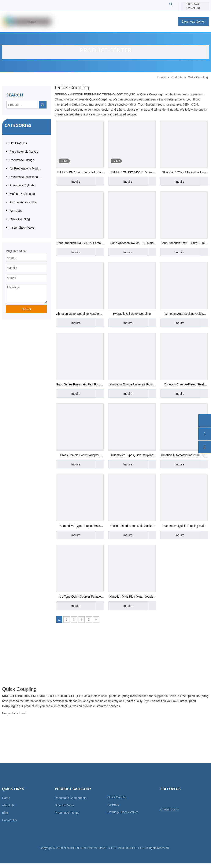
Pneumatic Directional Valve (28, 177)
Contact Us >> (170, 809)
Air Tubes (16, 211)
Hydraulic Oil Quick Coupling (132, 314)
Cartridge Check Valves (123, 812)
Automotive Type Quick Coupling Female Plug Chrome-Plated (132, 456)
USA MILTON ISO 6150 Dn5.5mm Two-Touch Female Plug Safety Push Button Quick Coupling (132, 173)
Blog (5, 813)
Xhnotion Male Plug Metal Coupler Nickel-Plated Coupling (132, 597)
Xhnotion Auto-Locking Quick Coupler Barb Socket (184, 314)
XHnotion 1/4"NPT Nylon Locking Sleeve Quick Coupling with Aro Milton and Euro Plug (184, 173)
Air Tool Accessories (23, 202)
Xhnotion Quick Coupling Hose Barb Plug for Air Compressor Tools (80, 314)
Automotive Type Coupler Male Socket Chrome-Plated (80, 526)
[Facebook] (171, 799)
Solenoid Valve (65, 805)
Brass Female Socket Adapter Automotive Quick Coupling (80, 456)
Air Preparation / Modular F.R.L (28, 168)
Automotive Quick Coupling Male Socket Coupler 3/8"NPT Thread (184, 526)
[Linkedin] (178, 799)
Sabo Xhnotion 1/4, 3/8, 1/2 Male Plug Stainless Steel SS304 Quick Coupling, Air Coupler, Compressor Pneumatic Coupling (132, 243)
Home (6, 798)
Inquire (68, 181)
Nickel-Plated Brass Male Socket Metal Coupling (132, 526)
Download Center (193, 22)
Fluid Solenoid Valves (24, 152)
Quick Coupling (20, 219)
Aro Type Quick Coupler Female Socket (80, 597)
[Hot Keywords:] (171, 4)
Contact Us (9, 820)
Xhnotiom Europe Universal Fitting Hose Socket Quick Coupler (132, 385)
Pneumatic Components (71, 798)
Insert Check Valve (22, 228)
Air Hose (113, 805)
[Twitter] (163, 799)
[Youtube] (185, 799)
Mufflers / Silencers (22, 194)
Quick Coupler (117, 797)
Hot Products (18, 143)
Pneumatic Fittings (22, 160)
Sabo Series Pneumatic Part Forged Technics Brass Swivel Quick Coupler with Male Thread (80, 385)
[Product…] (23, 105)
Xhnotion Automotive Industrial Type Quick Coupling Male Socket (184, 456)
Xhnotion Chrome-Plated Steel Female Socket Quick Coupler (184, 385)
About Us (8, 805)
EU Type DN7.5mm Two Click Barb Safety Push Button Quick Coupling (80, 173)
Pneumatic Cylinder (23, 185)
